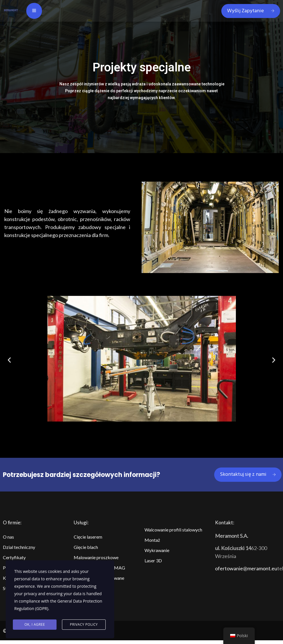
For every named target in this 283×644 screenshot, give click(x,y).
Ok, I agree (35, 624)
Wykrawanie (157, 550)
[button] (134, 428)
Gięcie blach (86, 547)
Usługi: (81, 522)
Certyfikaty (14, 557)
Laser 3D (153, 560)
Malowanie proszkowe (96, 557)
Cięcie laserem (88, 537)
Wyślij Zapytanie (251, 11)
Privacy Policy (84, 624)
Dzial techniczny (19, 547)
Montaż (152, 540)
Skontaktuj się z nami (248, 475)
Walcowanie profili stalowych (173, 530)
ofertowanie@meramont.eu (246, 568)
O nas (8, 537)
